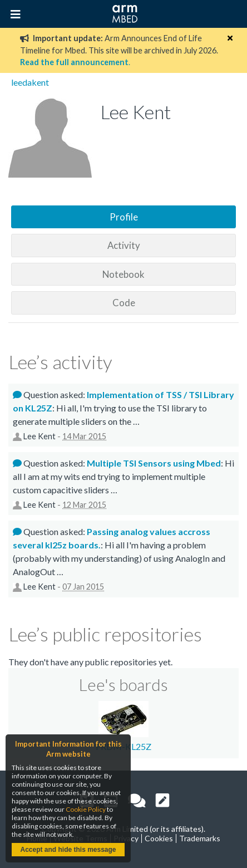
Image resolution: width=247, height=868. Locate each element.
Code (124, 303)
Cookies (159, 838)
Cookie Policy (86, 809)
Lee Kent (39, 436)
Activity (124, 245)
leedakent (30, 82)
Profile (124, 217)
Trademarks (200, 838)
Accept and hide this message (68, 850)
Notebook (123, 274)
